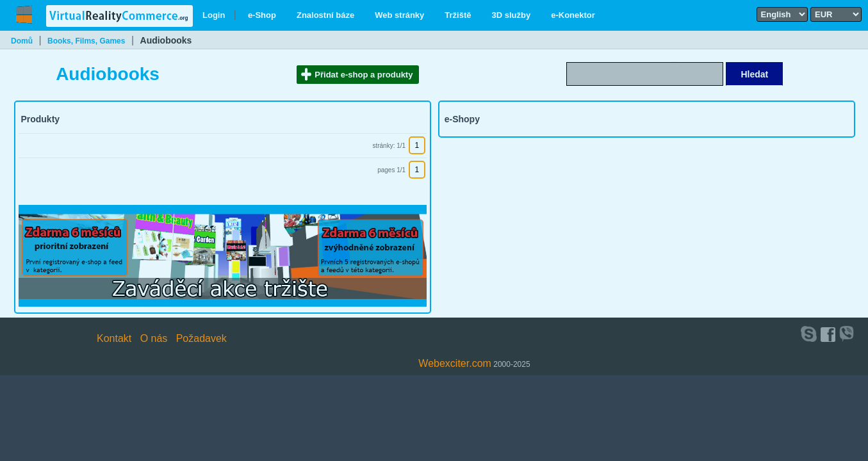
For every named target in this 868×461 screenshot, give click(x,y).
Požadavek (201, 338)
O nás (154, 338)
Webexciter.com (455, 363)
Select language (761, 6)
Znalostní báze (325, 15)
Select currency (815, 6)
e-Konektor (573, 15)
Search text (675, 61)
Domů (22, 41)
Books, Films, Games (86, 41)
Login (214, 15)
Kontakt (114, 338)
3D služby (512, 15)
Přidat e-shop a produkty (364, 75)
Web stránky (399, 15)
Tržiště (458, 15)
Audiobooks (166, 40)
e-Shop (262, 15)
